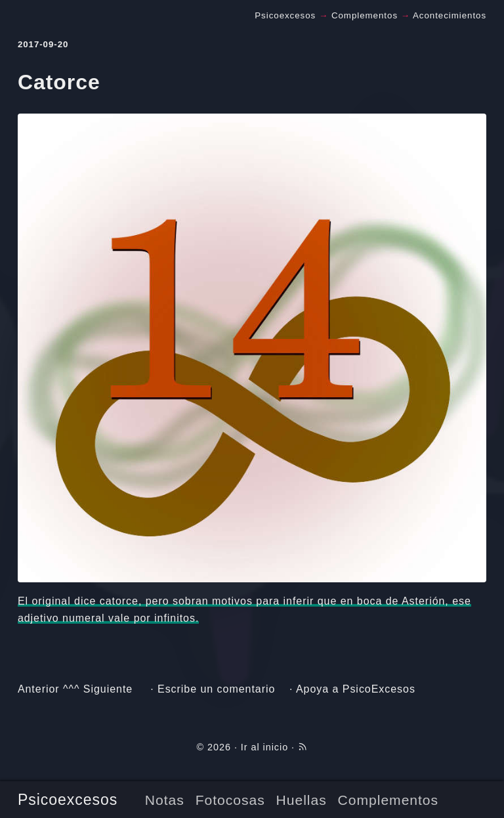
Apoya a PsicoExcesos (356, 689)
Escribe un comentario (216, 689)
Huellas (302, 800)
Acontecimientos (450, 15)
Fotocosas (230, 800)
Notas (165, 800)
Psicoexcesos (68, 800)
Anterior (39, 689)
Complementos (388, 800)
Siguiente (108, 689)
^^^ (71, 689)
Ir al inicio (264, 747)
